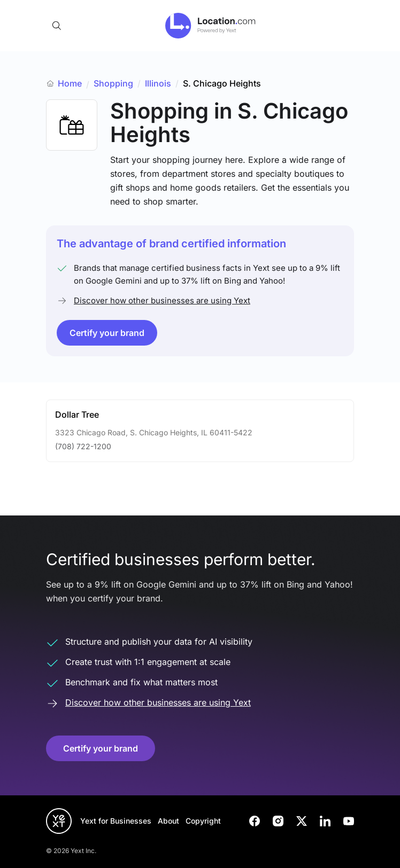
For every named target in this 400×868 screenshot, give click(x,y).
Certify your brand (107, 333)
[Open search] (57, 26)
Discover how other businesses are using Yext (162, 300)
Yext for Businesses (116, 821)
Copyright (203, 821)
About (168, 821)
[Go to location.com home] (210, 26)
